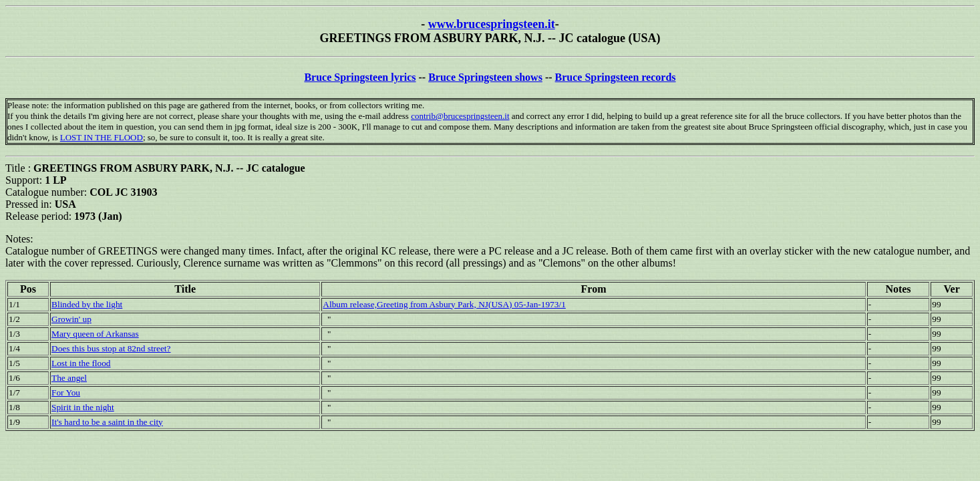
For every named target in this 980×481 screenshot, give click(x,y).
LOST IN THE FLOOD (102, 137)
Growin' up (71, 319)
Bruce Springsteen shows (485, 77)
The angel (69, 378)
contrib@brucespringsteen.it (460, 116)
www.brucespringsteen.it (492, 24)
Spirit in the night (83, 407)
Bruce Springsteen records (616, 77)
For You (66, 392)
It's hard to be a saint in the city (107, 422)
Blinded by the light (87, 304)
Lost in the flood (81, 363)
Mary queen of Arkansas (95, 334)
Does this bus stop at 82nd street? (111, 348)
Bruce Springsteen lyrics (360, 77)
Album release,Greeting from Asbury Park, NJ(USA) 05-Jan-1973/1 (444, 304)
